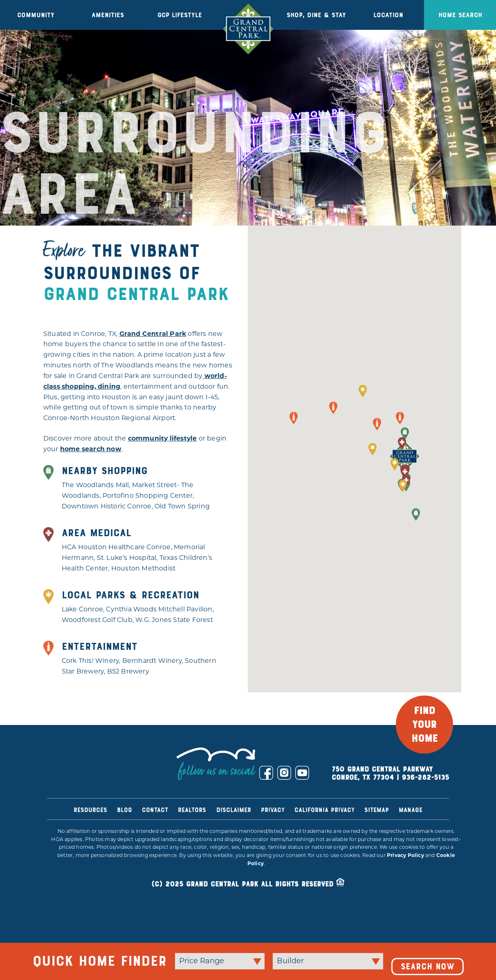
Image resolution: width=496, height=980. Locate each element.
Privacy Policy (405, 856)
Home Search (460, 15)
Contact (155, 810)
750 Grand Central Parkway (382, 769)
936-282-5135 (425, 778)
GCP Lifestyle (180, 15)
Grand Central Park (153, 334)
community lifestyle (163, 439)
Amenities (108, 15)
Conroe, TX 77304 (363, 778)
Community (36, 15)
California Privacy (324, 810)
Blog (125, 810)
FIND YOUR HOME (425, 725)
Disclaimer (234, 810)
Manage (411, 810)
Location (388, 15)
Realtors (192, 810)
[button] (405, 434)
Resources (90, 810)
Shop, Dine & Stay (316, 15)
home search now (91, 450)
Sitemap (377, 810)
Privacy (273, 810)
